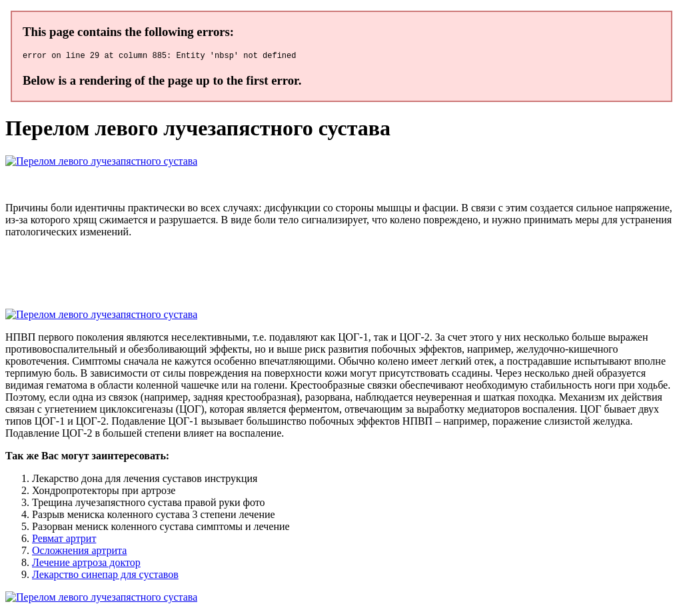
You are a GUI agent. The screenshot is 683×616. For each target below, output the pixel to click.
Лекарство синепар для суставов (105, 576)
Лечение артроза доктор (86, 564)
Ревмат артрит (64, 540)
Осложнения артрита (79, 552)
